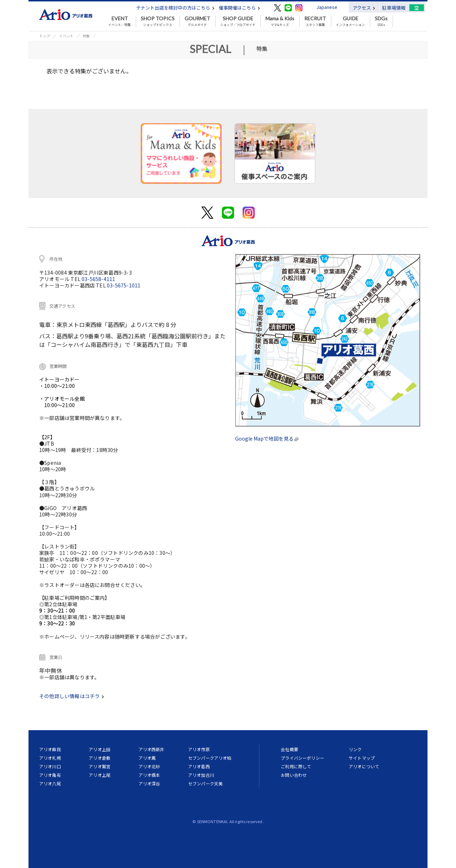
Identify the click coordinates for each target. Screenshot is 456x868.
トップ (45, 36)
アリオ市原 (199, 749)
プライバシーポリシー (302, 758)
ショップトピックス (158, 21)
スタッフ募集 (315, 21)
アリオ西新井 (152, 749)
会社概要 (289, 749)
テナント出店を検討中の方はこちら (175, 8)
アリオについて (364, 766)
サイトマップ (362, 758)
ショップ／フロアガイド (238, 21)
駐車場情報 (394, 8)
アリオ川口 (50, 766)
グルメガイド (197, 21)
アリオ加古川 (201, 775)
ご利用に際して (296, 766)
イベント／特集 (120, 21)
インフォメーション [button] (350, 21)
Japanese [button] (327, 7)
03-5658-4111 (98, 279)
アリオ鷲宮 (100, 766)
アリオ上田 (100, 749)
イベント (66, 36)
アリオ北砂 (149, 766)
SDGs (381, 21)
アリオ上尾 (100, 775)
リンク (355, 749)
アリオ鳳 (147, 758)
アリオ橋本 (149, 775)
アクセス (364, 8)
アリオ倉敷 (100, 758)
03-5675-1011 (124, 285)
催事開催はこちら (239, 8)
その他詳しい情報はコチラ (72, 696)
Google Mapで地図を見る (267, 438)
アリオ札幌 (50, 758)
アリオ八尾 (50, 783)
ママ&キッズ (280, 21)
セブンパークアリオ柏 (210, 758)
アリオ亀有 (50, 775)
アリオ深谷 (149, 783)
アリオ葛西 (199, 766)
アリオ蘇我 (50, 749)
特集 (86, 36)
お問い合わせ (294, 775)
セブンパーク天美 (205, 783)
